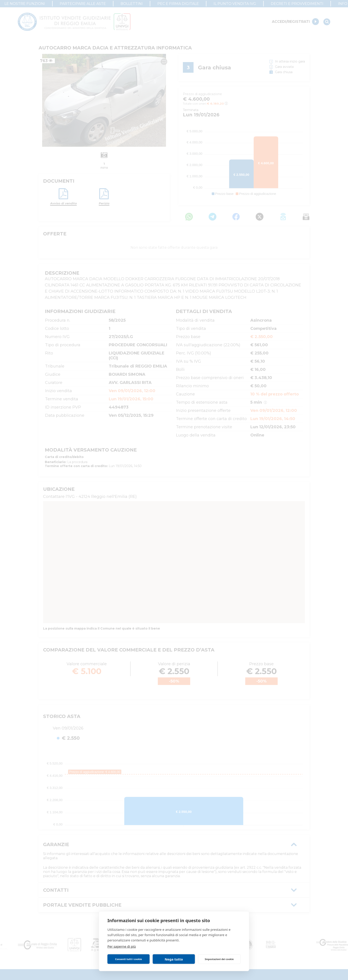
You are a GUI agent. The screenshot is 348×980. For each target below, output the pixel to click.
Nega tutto (174, 959)
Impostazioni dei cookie (219, 959)
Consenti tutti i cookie (128, 959)
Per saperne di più (122, 946)
